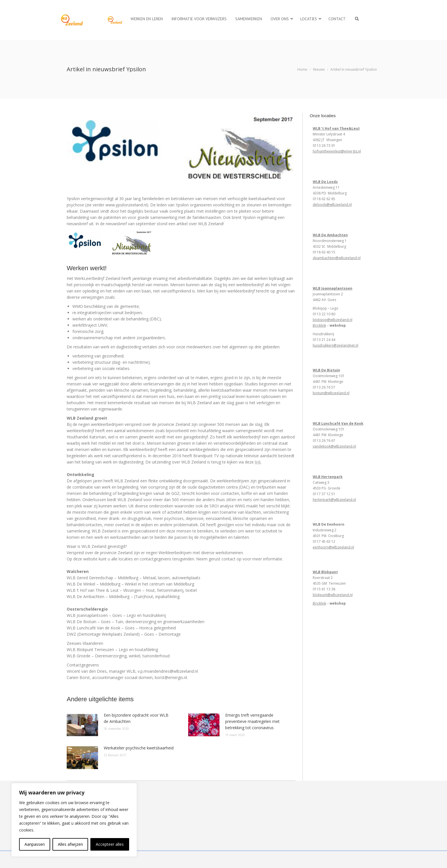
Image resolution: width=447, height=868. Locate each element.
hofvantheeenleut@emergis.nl (337, 151)
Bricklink (319, 325)
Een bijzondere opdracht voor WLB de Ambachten (136, 718)
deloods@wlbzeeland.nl (332, 205)
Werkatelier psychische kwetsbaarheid (139, 748)
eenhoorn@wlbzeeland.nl (333, 547)
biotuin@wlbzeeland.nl (331, 393)
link (258, 462)
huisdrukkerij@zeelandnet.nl (336, 345)
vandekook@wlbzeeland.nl (334, 446)
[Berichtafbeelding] (82, 725)
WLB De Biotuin (326, 370)
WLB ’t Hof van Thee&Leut (336, 128)
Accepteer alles (110, 844)
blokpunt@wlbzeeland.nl (333, 595)
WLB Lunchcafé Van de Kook (338, 423)
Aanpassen (35, 844)
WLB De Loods (325, 182)
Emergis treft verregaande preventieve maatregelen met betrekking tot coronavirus (252, 721)
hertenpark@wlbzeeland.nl (334, 500)
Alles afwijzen (70, 844)
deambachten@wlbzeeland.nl (337, 258)
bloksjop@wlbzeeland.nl (333, 320)
